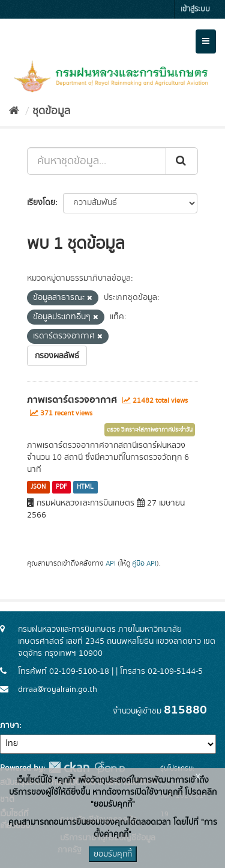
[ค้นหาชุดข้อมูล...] (97, 161)
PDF (61, 487)
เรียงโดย (41, 203)
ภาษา (10, 726)
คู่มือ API (144, 564)
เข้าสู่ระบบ (195, 9)
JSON (38, 487)
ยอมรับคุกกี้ (113, 854)
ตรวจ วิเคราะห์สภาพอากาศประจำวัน (150, 430)
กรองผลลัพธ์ (57, 356)
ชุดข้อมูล (51, 111)
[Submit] (182, 161)
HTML (85, 487)
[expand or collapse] (206, 41)
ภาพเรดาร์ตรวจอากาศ (72, 400)
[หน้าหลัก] (14, 111)
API (111, 564)
